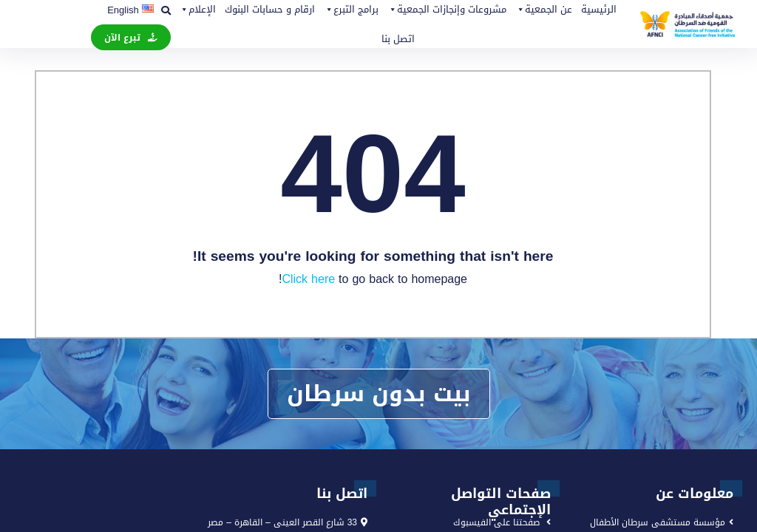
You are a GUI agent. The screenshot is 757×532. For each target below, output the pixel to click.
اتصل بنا (398, 39)
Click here (308, 279)
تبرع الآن (122, 38)
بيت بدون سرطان (379, 394)
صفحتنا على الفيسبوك (496, 522)
